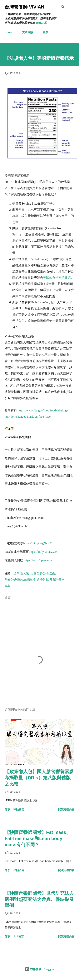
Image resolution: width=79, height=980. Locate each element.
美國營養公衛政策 (43, 573)
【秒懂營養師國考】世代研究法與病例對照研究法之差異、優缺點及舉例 (39, 899)
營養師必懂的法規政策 (20, 579)
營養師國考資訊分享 (51, 579)
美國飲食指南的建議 (57, 278)
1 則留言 (19, 936)
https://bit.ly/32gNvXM (38, 543)
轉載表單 (41, 23)
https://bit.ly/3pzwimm (38, 560)
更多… (47, 32)
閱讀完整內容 (66, 809)
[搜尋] (63, 7)
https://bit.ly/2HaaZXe (43, 552)
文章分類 (27, 32)
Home (8, 32)
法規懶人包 (21, 573)
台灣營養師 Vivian (25, 7)
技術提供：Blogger (40, 969)
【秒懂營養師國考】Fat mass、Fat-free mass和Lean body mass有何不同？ (38, 838)
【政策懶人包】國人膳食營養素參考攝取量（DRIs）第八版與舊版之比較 (39, 778)
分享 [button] (7, 586)
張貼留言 (19, 809)
